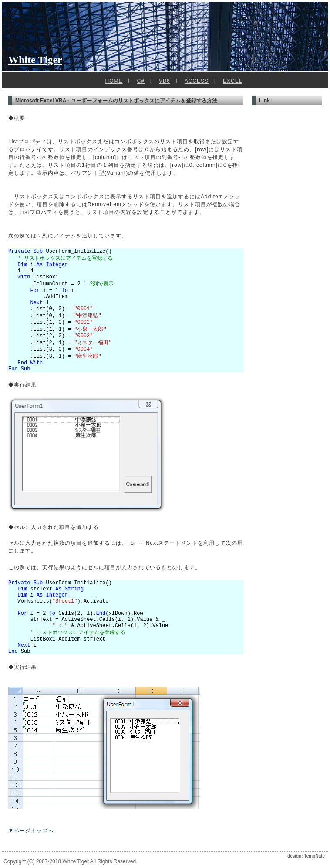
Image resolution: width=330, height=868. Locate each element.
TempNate (314, 856)
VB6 (165, 81)
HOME (114, 81)
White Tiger (35, 60)
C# (141, 81)
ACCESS (197, 81)
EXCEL (232, 81)
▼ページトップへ (31, 831)
